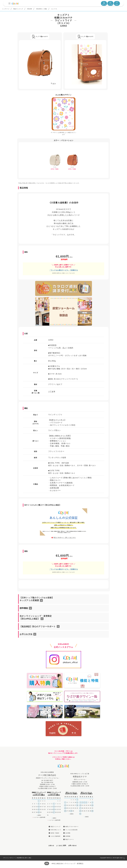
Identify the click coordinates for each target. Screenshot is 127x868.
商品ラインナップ (18, 9)
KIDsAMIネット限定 (42, 9)
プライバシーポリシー (9, 858)
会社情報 (68, 833)
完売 (47, 863)
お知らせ (51, 845)
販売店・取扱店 (55, 833)
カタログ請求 (110, 3)
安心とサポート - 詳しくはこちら (65, 537)
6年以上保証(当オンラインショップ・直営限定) (68, 863)
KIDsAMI (30, 9)
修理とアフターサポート (72, 827)
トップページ (6, 9)
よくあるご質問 (61, 845)
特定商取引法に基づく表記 (24, 858)
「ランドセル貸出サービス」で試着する (63, 270)
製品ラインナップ (56, 827)
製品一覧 (104, 3)
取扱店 (117, 3)
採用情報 (68, 836)
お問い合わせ (72, 845)
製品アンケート (70, 839)
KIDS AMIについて (56, 830)
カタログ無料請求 (56, 836)
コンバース (54, 9)
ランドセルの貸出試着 (71, 830)
